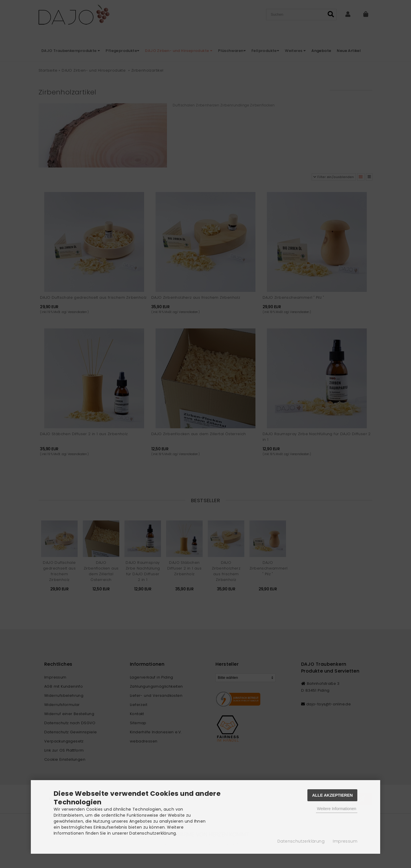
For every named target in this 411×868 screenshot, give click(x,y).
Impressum (345, 841)
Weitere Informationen (337, 809)
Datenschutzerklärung (301, 841)
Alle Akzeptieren (332, 795)
